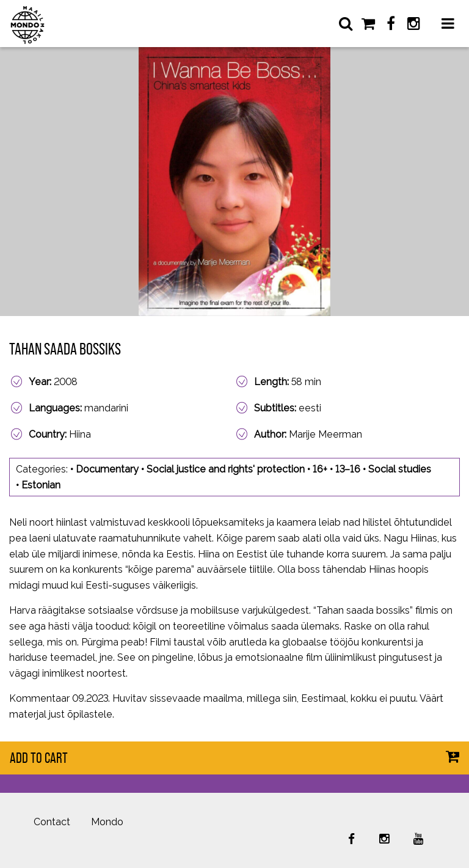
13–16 (348, 469)
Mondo (107, 822)
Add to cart (39, 758)
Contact (52, 822)
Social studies (400, 469)
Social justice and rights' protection (226, 469)
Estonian (41, 485)
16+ (320, 469)
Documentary (107, 469)
